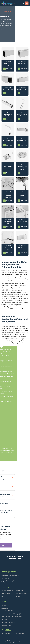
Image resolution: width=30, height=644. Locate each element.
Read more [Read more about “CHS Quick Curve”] (24, 145)
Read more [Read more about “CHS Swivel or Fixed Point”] (9, 119)
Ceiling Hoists (11, 11)
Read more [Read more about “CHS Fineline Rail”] (9, 93)
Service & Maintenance (8, 622)
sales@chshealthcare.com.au (10, 575)
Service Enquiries (7, 634)
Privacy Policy (20, 634)
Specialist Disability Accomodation (12, 617)
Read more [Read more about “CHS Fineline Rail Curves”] (24, 119)
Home (3, 11)
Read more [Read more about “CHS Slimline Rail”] (24, 93)
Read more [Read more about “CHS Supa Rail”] (24, 69)
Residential (5, 620)
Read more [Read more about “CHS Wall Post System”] (9, 227)
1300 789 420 (5, 578)
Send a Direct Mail (15, 545)
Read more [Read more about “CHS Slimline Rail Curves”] (9, 145)
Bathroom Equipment (22, 593)
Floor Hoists (19, 591)
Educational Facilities (8, 611)
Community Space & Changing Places (13, 614)
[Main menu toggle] (27, 3)
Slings (3, 596)
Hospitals (4, 605)
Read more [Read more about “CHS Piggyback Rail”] (9, 69)
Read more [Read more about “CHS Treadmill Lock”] (9, 253)
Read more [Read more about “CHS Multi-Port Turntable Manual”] (24, 173)
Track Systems (22, 11)
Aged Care (5, 608)
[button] (23, 3)
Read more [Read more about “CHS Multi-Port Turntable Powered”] (9, 201)
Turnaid (18, 596)
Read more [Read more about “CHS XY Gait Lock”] (24, 227)
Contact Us (9, 35)
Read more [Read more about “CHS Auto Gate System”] (24, 201)
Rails (3, 13)
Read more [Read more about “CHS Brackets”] (24, 253)
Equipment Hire (6, 625)
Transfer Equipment (8, 591)
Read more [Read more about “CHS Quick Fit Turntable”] (9, 173)
